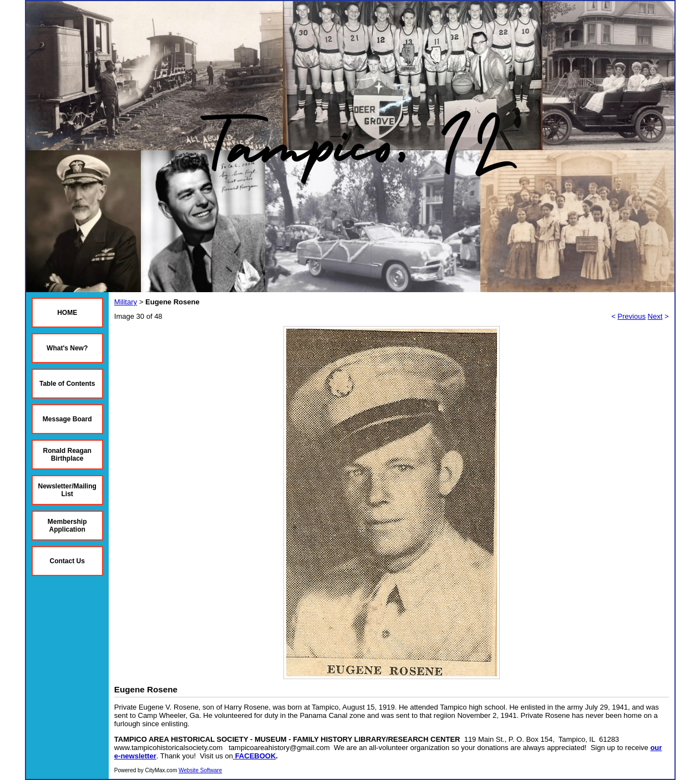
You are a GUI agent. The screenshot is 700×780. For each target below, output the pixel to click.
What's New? (67, 348)
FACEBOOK (256, 756)
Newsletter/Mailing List (67, 490)
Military (126, 302)
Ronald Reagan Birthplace (67, 455)
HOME (67, 313)
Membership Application (67, 526)
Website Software (200, 770)
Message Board (67, 419)
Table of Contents (67, 384)
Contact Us (67, 561)
